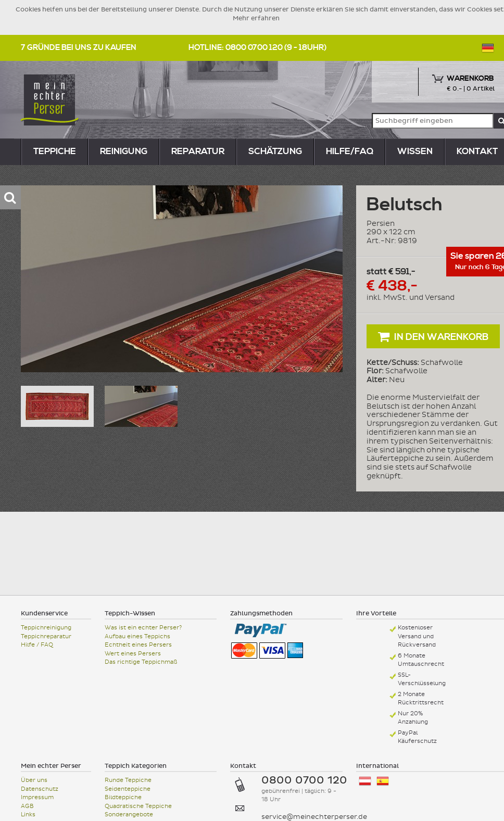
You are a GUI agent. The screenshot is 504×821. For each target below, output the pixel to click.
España (383, 781)
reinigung (124, 151)
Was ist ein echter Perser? (143, 628)
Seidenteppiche (128, 789)
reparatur (198, 151)
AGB (27, 806)
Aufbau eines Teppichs (137, 636)
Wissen (415, 151)
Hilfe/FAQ (350, 151)
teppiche (55, 151)
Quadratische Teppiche (138, 806)
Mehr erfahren (256, 18)
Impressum (37, 797)
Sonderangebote (129, 814)
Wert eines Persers (133, 654)
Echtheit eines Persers (138, 645)
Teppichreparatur (46, 636)
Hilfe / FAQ (37, 645)
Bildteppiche (123, 797)
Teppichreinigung (46, 628)
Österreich (365, 781)
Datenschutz (40, 789)
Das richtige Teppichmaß (141, 662)
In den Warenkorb (433, 337)
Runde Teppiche (128, 780)
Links (28, 814)
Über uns (34, 780)
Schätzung (275, 151)
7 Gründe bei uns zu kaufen (79, 48)
